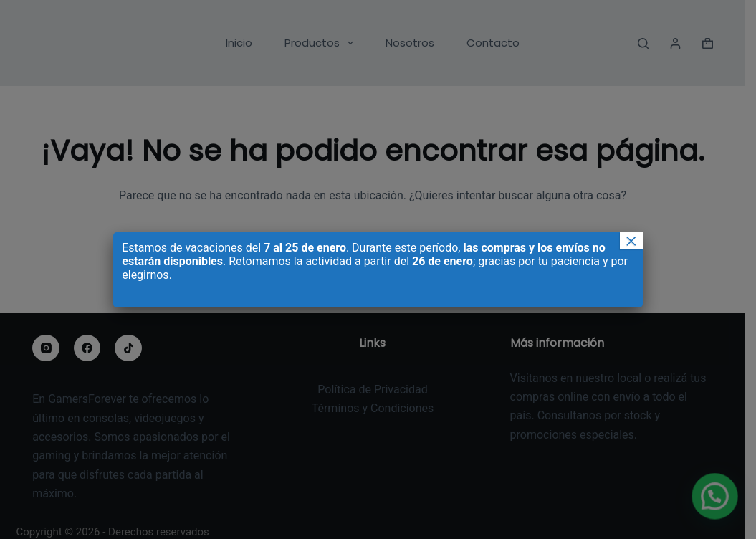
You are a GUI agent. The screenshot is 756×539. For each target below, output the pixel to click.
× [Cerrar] (631, 241)
